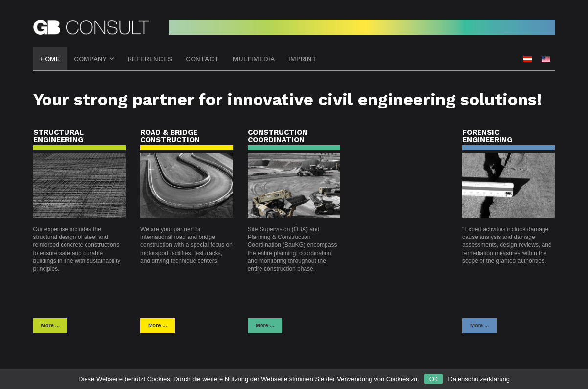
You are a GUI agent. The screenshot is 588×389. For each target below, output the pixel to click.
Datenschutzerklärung (479, 379)
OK (434, 379)
